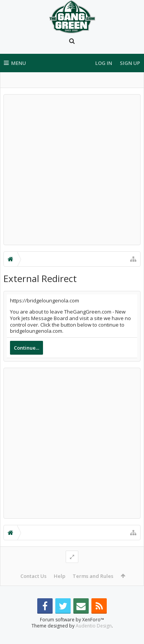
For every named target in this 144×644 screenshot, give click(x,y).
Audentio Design (94, 638)
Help (60, 576)
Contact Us (33, 576)
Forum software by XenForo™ (72, 632)
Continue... (26, 348)
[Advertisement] (72, 170)
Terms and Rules (93, 576)
